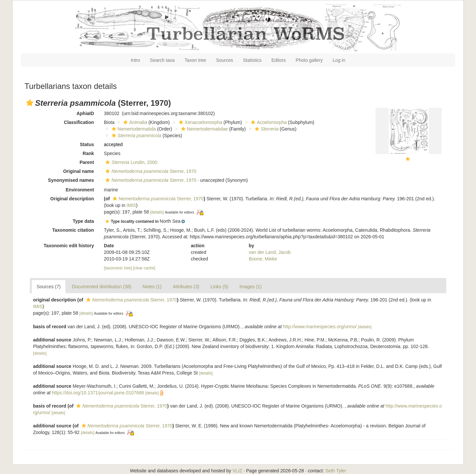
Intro (136, 60)
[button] (30, 103)
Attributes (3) (186, 287)
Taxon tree (195, 60)
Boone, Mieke (263, 259)
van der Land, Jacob (270, 252)
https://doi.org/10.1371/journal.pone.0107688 (98, 393)
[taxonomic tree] (118, 268)
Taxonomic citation (73, 230)
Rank (88, 153)
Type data (83, 221)
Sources (225, 60)
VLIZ (237, 471)
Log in (339, 60)
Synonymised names (71, 180)
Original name (79, 171)
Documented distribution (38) (101, 287)
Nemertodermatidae (204, 129)
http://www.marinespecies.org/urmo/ (320, 327)
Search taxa (162, 60)
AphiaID (85, 113)
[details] (157, 212)
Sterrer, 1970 (150, 171)
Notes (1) (152, 287)
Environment (80, 190)
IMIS (131, 205)
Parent (87, 162)
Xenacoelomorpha (200, 122)
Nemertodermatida (133, 129)
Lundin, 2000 (131, 162)
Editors (279, 60)
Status (87, 144)
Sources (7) (49, 287)
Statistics (252, 60)
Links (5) (219, 287)
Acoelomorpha (268, 122)
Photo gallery (309, 60)
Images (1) (251, 287)
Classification (79, 122)
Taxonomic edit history (69, 246)
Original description (72, 199)
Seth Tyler (336, 471)
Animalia (134, 122)
